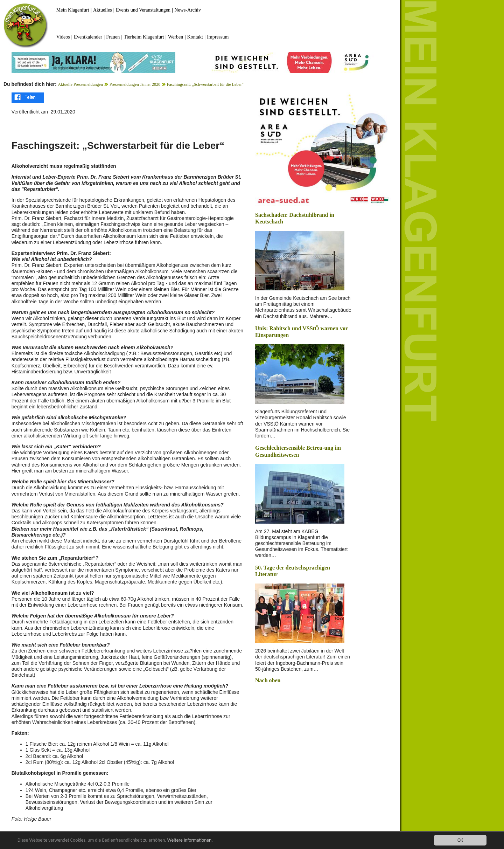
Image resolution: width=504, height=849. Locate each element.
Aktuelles (103, 10)
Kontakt (195, 37)
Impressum (218, 37)
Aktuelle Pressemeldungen (80, 84)
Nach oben (268, 680)
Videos (63, 37)
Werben (176, 37)
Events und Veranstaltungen (143, 10)
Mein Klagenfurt (73, 10)
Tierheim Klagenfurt (144, 37)
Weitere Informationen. (190, 840)
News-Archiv (188, 10)
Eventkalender (88, 37)
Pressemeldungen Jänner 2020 (135, 84)
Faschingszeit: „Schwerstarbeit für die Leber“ (205, 84)
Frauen (113, 37)
